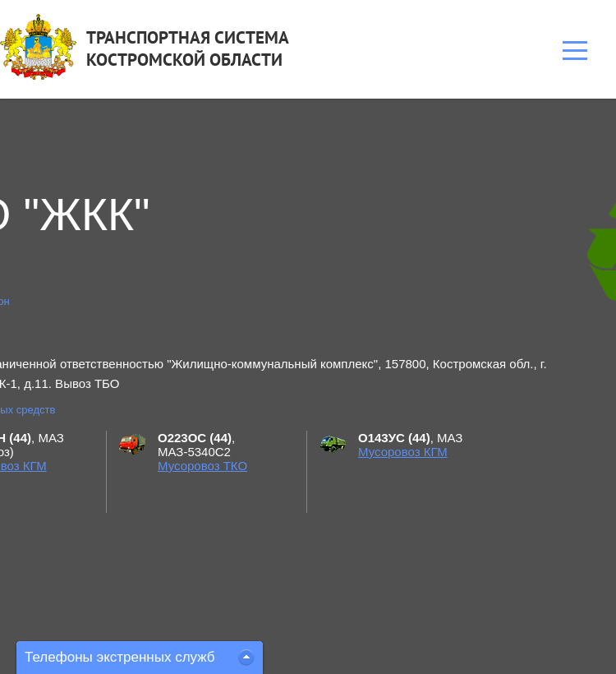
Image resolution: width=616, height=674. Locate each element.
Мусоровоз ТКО (202, 466)
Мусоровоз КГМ (403, 452)
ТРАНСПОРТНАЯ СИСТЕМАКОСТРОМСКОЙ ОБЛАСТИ (188, 48)
